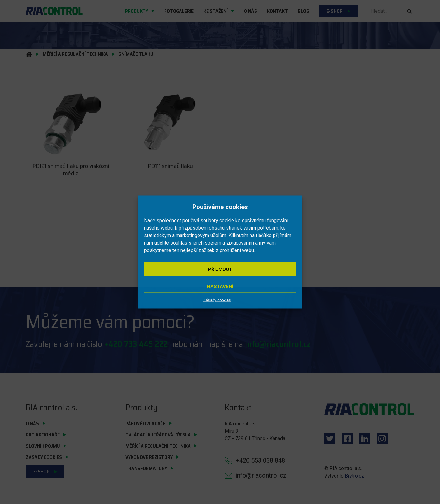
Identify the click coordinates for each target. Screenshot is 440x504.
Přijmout (220, 269)
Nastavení (220, 287)
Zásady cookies (217, 300)
